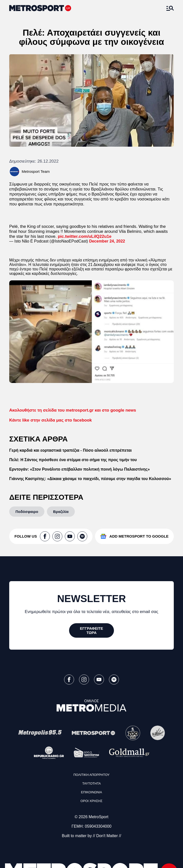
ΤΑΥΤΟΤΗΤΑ (91, 783)
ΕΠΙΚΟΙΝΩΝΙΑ (91, 792)
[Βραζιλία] (61, 512)
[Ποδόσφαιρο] (27, 512)
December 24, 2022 (107, 241)
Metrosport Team (36, 171)
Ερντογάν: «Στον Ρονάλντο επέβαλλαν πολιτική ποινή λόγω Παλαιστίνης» (80, 469)
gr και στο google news (73, 410)
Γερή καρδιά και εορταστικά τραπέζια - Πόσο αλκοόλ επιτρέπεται (70, 450)
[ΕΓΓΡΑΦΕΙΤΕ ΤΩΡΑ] (91, 630)
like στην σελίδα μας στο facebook (50, 420)
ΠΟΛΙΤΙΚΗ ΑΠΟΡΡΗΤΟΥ (91, 775)
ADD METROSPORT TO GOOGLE (139, 536)
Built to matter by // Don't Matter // (91, 836)
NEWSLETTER (91, 599)
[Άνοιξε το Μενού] (170, 8)
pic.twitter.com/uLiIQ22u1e (85, 236)
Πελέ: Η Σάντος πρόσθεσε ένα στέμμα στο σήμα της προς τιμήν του (73, 460)
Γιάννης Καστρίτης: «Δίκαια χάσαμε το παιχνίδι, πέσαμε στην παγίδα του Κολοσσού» (90, 479)
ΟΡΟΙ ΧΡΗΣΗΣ (91, 801)
